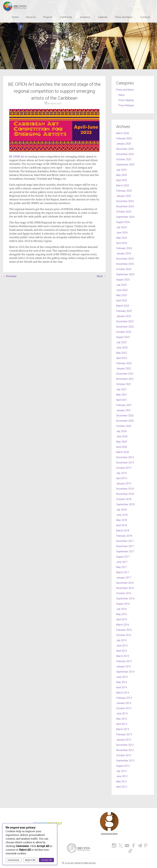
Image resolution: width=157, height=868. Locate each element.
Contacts (145, 17)
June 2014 (122, 677)
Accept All (46, 860)
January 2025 (124, 196)
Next (101, 276)
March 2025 (123, 186)
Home (15, 17)
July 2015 (121, 640)
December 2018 (125, 489)
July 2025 (121, 170)
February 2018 (124, 536)
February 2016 (124, 630)
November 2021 (125, 379)
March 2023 (123, 306)
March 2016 (123, 625)
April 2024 (122, 243)
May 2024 (122, 238)
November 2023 (125, 264)
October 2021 (124, 384)
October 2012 (124, 755)
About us (31, 17)
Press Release (126, 105)
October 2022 (124, 332)
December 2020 (125, 416)
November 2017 (125, 546)
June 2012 (122, 776)
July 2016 (121, 609)
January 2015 (124, 666)
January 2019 (124, 484)
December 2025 (125, 149)
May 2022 (122, 353)
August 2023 (123, 280)
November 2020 (125, 421)
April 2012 (122, 787)
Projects (48, 17)
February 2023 (124, 311)
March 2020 (123, 452)
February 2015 (124, 661)
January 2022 (124, 368)
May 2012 (122, 782)
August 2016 (123, 604)
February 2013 (124, 734)
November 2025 (125, 154)
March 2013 (123, 729)
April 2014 (122, 687)
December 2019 (125, 457)
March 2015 (123, 656)
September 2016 (125, 599)
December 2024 (125, 201)
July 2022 (121, 342)
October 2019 (124, 468)
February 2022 (124, 363)
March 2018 (123, 531)
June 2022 (122, 348)
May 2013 (122, 719)
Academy (85, 17)
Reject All (30, 860)
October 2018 (124, 499)
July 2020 (121, 431)
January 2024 (124, 253)
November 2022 (125, 327)
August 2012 (123, 766)
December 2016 (125, 583)
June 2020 (122, 436)
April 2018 (122, 525)
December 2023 (125, 259)
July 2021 (121, 389)
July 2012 (121, 771)
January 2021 (124, 410)
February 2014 (124, 698)
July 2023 (121, 285)
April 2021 (122, 400)
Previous (10, 276)
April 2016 (122, 619)
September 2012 (125, 761)
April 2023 (122, 301)
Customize (13, 860)
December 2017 (125, 541)
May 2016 (122, 614)
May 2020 (122, 442)
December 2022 (125, 321)
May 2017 (122, 567)
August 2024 (123, 222)
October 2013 (124, 708)
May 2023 (122, 295)
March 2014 (123, 693)
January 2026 (124, 144)
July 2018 (121, 510)
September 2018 (125, 504)
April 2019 (122, 478)
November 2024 (125, 206)
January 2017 (124, 578)
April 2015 (122, 651)
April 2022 (122, 358)
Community (66, 17)
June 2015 (122, 646)
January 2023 (124, 316)
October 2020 (124, 426)
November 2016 (125, 588)
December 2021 (125, 374)
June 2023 (122, 290)
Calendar (103, 17)
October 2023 (124, 269)
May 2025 (122, 175)
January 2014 (124, 703)
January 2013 (124, 740)
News (122, 95)
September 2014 (125, 672)
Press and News (124, 17)
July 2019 (121, 473)
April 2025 (122, 180)
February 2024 (124, 248)
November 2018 (125, 494)
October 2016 (124, 593)
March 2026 (123, 133)
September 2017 (125, 551)
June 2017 (122, 562)
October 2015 (124, 635)
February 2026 (124, 138)
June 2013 (122, 714)
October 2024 (124, 212)
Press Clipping (126, 100)
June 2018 (122, 515)
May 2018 (122, 520)
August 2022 (123, 337)
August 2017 (123, 557)
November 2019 (125, 463)
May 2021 (122, 395)
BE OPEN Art (17, 157)
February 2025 (124, 191)
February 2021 (124, 405)
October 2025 (124, 159)
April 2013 (122, 724)
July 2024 (121, 227)
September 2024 (125, 217)
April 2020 (122, 447)
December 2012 (125, 745)
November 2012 (125, 750)
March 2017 (123, 572)
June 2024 (122, 233)
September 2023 (125, 274)
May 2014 (122, 682)
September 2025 (125, 165)
